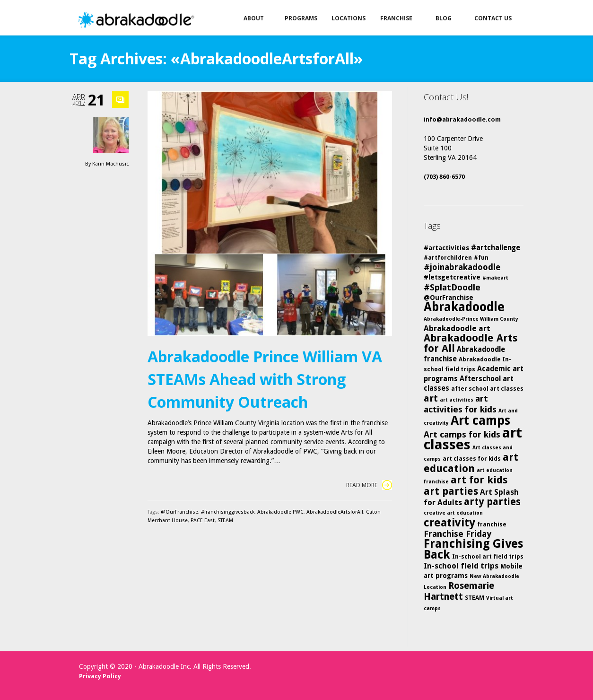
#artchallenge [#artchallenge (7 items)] (496, 248)
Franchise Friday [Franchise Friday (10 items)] (458, 534)
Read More (369, 485)
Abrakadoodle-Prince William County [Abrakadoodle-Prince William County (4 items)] (471, 319)
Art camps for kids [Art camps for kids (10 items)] (462, 434)
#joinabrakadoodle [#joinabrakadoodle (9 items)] (462, 267)
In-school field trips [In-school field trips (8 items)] (461, 566)
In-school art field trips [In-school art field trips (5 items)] (488, 556)
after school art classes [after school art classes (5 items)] (487, 389)
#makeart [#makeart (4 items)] (495, 278)
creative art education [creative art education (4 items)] (453, 513)
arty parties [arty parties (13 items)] (492, 502)
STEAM (225, 521)
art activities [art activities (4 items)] (457, 400)
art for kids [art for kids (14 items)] (479, 480)
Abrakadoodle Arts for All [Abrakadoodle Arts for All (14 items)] (471, 343)
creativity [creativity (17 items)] (449, 523)
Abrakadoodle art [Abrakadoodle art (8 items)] (457, 328)
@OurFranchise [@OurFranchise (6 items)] (449, 297)
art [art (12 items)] (431, 398)
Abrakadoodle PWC (280, 512)
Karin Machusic (110, 164)
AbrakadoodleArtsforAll (335, 512)
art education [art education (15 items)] (471, 463)
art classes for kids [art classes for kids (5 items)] (472, 459)
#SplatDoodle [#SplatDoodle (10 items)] (452, 287)
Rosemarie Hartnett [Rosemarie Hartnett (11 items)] (459, 591)
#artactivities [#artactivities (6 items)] (446, 248)
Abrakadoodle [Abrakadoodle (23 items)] (464, 307)
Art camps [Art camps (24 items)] (480, 420)
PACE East (203, 521)
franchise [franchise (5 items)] (492, 524)
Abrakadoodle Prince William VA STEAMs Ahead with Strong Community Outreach (265, 379)
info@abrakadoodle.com (462, 119)
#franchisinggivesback (228, 512)
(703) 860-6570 (444, 177)
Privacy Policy (100, 676)
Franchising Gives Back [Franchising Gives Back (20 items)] (473, 549)
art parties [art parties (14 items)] (451, 491)
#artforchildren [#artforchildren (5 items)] (448, 258)
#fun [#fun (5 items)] (481, 258)
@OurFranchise (179, 512)
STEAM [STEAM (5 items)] (475, 598)
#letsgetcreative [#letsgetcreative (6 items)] (452, 277)
